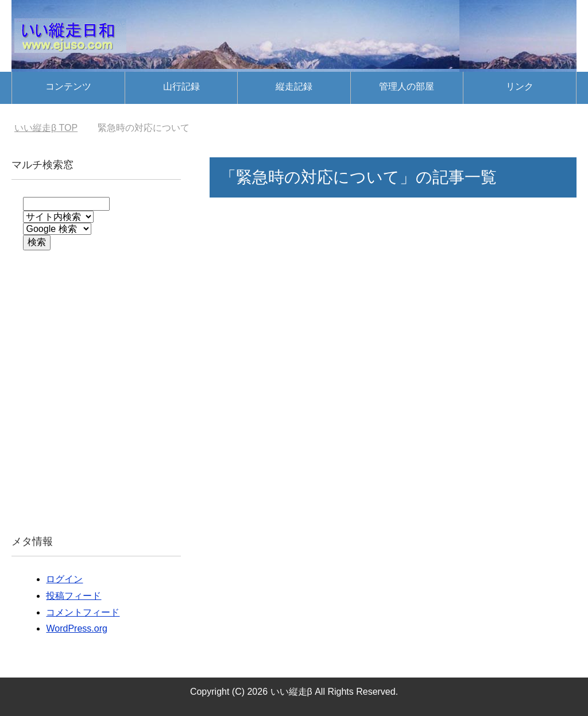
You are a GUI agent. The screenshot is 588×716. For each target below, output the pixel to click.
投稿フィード (73, 596)
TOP (46, 128)
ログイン (64, 579)
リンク (520, 86)
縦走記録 (294, 86)
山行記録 (181, 86)
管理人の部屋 (407, 86)
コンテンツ (68, 86)
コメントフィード (83, 612)
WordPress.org (76, 628)
